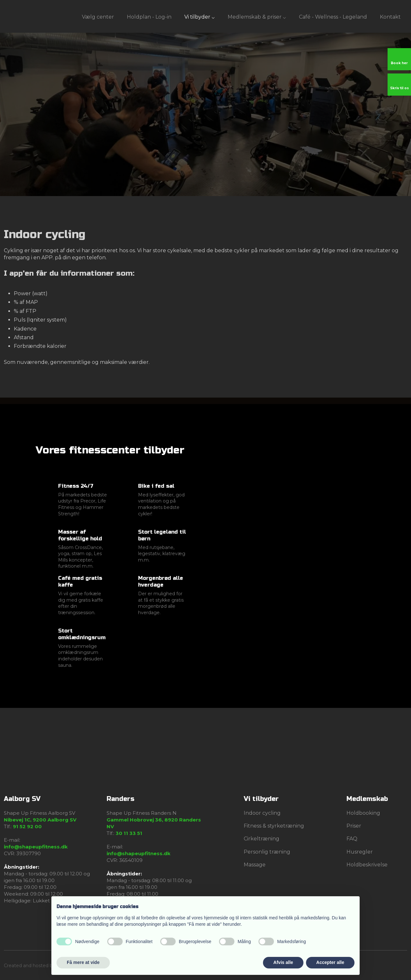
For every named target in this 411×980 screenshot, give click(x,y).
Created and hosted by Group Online (45, 966)
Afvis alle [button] (283, 962)
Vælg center (98, 17)
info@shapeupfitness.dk (36, 847)
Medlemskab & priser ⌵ (257, 17)
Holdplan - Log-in (149, 17)
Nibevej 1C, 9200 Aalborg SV (40, 820)
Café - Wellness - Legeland (333, 17)
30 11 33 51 (129, 833)
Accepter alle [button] (330, 962)
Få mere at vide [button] (83, 962)
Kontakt (390, 17)
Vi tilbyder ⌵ (200, 17)
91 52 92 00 (27, 826)
